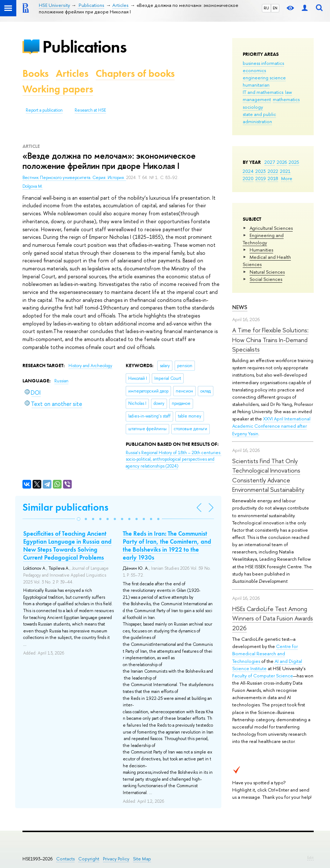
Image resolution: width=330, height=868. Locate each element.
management (257, 99)
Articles (72, 73)
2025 (294, 162)
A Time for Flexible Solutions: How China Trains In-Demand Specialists (270, 340)
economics (254, 70)
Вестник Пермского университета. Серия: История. (74, 178)
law (289, 92)
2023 (261, 171)
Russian (61, 381)
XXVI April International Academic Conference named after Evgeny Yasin (271, 426)
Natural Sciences (267, 272)
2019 (261, 178)
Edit (310, 857)
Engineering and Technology (263, 239)
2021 (285, 171)
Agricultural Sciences (271, 228)
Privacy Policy (116, 859)
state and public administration (259, 118)
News (240, 307)
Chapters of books (135, 73)
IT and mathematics (263, 92)
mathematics (286, 99)
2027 (270, 162)
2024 (248, 171)
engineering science (264, 78)
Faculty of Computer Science (263, 676)
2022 (273, 171)
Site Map (142, 859)
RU (266, 8)
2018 (273, 178)
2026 (282, 162)
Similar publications (65, 507)
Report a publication (44, 110)
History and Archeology (90, 366)
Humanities (261, 250)
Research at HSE (90, 110)
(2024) (174, 459)
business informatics (263, 63)
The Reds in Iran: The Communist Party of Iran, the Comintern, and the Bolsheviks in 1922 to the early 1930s (167, 545)
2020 (248, 178)
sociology (253, 107)
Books (35, 73)
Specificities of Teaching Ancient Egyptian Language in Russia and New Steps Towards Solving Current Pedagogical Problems (67, 545)
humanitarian (256, 85)
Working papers (58, 89)
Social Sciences (266, 279)
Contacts (65, 859)
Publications (84, 47)
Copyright (89, 859)
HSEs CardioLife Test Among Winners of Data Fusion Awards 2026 (273, 618)
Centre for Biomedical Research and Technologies (265, 653)
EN (275, 8)
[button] (79, 519)
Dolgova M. (33, 186)
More (287, 178)
